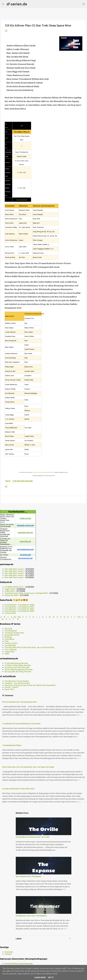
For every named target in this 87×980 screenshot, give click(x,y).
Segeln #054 (10, 589)
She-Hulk (8, 629)
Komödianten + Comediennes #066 (19, 611)
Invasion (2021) (11, 643)
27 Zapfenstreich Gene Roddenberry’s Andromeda (21, 724)
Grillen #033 (10, 591)
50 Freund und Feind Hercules (17, 667)
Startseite (9, 952)
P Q (63, 617)
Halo (7, 641)
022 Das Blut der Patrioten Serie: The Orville (33, 837)
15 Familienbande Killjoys (12, 745)
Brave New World (12, 635)
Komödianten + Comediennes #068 (19, 605)
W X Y (6, 619)
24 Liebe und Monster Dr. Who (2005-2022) (18, 789)
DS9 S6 (8, 481)
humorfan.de (25, 541)
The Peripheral (11, 631)
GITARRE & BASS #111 (14, 587)
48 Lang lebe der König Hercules (18, 672)
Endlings (8, 637)
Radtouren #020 (12, 595)
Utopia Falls (10, 652)
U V (84, 617)
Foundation (9, 639)
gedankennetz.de (25, 533)
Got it (51, 978)
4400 (7, 654)
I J (38, 617)
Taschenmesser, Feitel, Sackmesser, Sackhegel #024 (26, 593)
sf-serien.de (17, 4)
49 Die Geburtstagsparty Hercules (19, 669)
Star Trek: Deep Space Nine (23, 481)
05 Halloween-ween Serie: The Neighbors (31, 916)
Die (19, 617)
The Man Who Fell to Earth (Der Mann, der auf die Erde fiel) (29, 647)
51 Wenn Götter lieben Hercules (18, 665)
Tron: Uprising (11, 650)
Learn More (40, 978)
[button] (6, 31)
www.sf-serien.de (22, 200)
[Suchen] (30, 4)
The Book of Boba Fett (14, 633)
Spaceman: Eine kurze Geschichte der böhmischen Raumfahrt (30, 685)
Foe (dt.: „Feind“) (12, 687)
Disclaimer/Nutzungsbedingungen (19, 964)
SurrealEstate (10, 645)
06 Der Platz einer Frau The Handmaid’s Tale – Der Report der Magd (28, 767)
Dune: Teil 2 (9, 689)
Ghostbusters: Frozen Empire (17, 681)
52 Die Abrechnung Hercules (16, 663)
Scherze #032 (10, 613)
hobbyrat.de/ (25, 518)
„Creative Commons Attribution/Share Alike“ (43, 472)
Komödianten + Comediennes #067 (19, 607)
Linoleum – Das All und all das (17, 683)
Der (15, 617)
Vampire (8, 954)
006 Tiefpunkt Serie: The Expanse (28, 876)
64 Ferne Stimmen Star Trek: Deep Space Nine (19, 702)
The (79, 617)
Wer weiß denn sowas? (14, 569)
